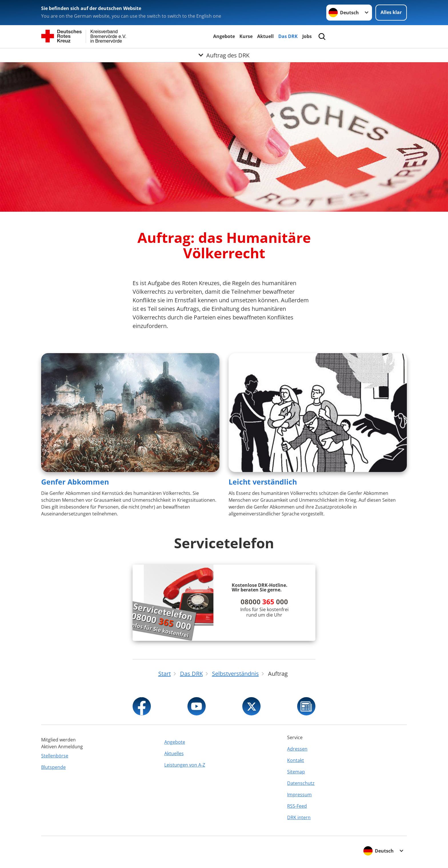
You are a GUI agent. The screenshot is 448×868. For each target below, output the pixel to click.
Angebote (224, 36)
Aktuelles (174, 753)
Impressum (299, 795)
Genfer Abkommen (75, 482)
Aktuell (265, 36)
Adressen (297, 749)
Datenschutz (301, 783)
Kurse (246, 36)
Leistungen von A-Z (185, 765)
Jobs (307, 36)
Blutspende (53, 767)
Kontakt (296, 760)
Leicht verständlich (263, 482)
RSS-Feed (297, 806)
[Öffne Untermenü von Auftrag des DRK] (224, 55)
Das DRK (288, 36)
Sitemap (296, 772)
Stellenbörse (55, 756)
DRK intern (299, 817)
